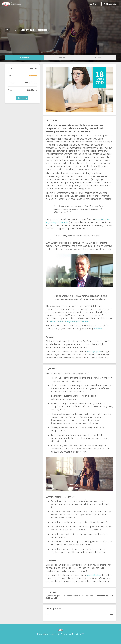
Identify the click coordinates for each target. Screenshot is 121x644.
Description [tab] (24, 57)
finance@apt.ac (94, 352)
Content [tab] (62, 57)
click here (98, 329)
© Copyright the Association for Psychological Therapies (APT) (60, 634)
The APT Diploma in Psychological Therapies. (69, 321)
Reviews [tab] (98, 57)
